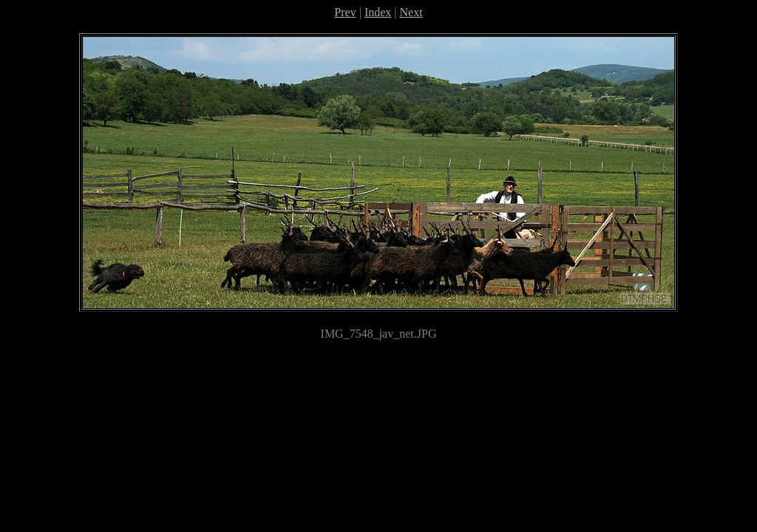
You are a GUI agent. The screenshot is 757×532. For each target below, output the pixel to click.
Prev (345, 12)
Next (411, 12)
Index (378, 12)
